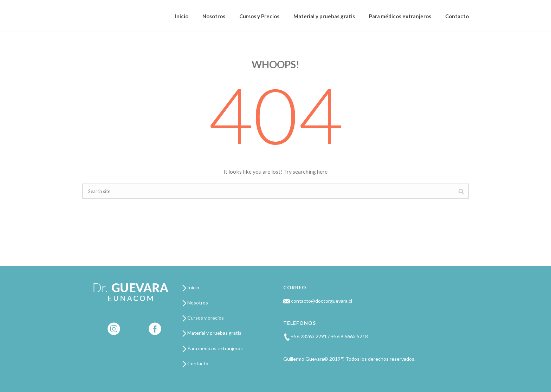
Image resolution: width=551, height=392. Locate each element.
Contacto (457, 16)
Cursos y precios (203, 318)
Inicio (182, 16)
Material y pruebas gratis (324, 16)
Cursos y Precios (259, 16)
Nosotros (214, 16)
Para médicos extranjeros (400, 16)
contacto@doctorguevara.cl (318, 301)
